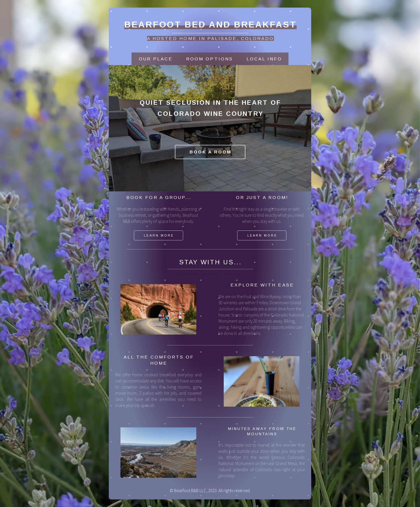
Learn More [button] (159, 235)
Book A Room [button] (211, 152)
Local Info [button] (264, 59)
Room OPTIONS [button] (209, 59)
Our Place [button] (156, 59)
